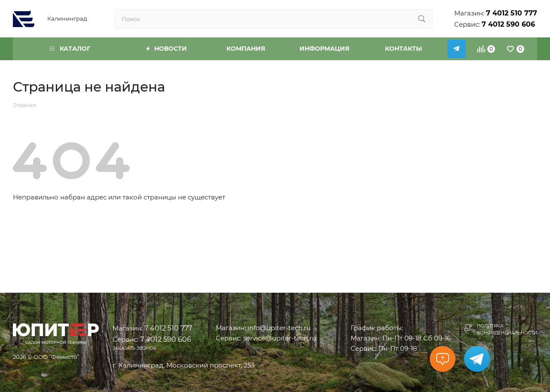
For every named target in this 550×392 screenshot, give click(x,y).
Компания (246, 49)
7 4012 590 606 (508, 24)
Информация (324, 49)
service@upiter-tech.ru (280, 338)
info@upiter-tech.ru (279, 328)
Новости (167, 49)
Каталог (70, 49)
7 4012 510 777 (512, 13)
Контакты (403, 49)
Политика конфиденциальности (507, 329)
